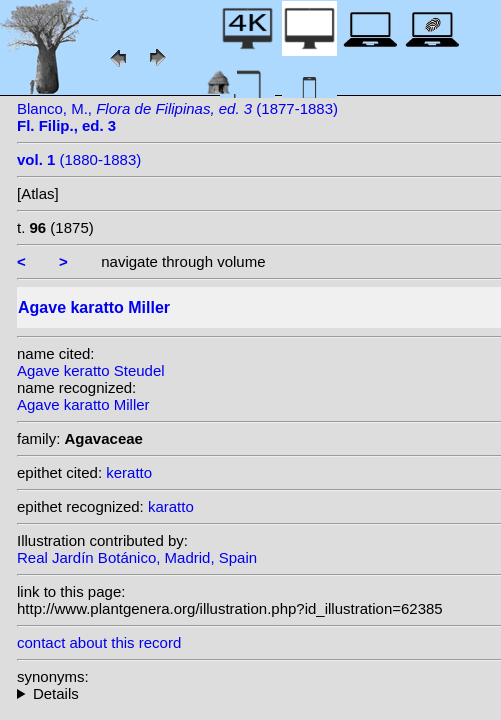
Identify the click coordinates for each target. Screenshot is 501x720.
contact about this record (99, 642)
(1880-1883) (79, 159)
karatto (171, 506)
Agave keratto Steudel (91, 370)
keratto (129, 472)
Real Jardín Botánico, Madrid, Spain (137, 557)
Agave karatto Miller (83, 404)
